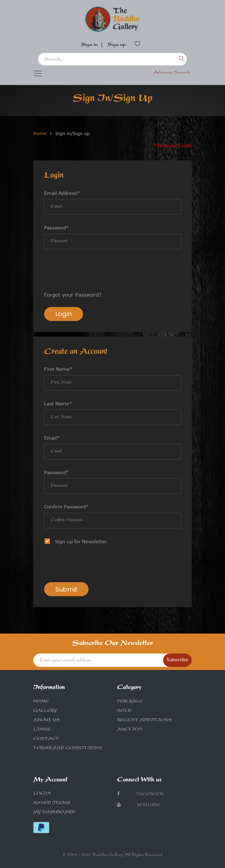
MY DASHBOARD (54, 813)
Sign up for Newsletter (78, 542)
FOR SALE (130, 702)
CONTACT (46, 739)
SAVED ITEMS (52, 803)
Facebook (140, 794)
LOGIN (42, 794)
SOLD (124, 711)
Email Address (62, 193)
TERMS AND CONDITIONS (68, 748)
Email (52, 438)
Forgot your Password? (73, 295)
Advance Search (172, 73)
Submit (66, 589)
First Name (58, 369)
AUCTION (130, 730)
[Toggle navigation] (38, 73)
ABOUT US (46, 720)
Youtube (139, 805)
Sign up (117, 45)
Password (57, 228)
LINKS (42, 730)
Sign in (89, 45)
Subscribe (177, 660)
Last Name (58, 403)
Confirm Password (67, 507)
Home (40, 133)
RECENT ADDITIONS (145, 720)
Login (64, 314)
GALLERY (45, 711)
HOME (41, 702)
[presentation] (91, 271)
